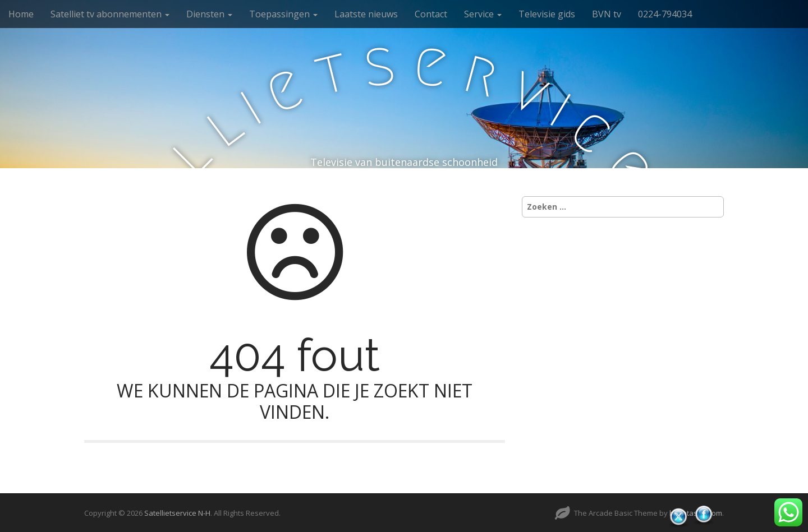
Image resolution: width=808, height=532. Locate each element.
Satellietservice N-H (177, 513)
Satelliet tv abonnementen (110, 14)
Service (483, 14)
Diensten (209, 14)
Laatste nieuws (366, 14)
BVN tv (607, 14)
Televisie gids (547, 14)
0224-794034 (665, 14)
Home (21, 14)
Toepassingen (283, 14)
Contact (431, 14)
